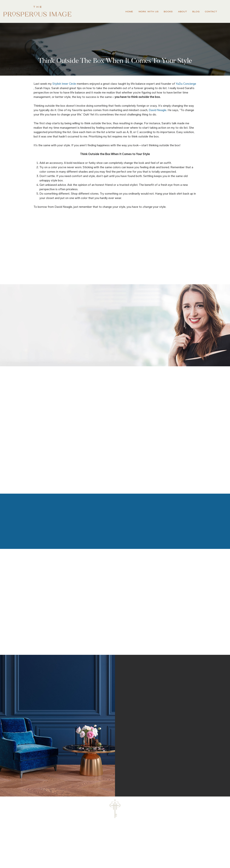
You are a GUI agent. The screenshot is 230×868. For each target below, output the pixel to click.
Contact (211, 12)
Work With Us (148, 12)
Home (129, 12)
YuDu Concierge (186, 84)
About (182, 12)
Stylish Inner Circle (64, 84)
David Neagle (158, 110)
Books (168, 12)
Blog (196, 12)
